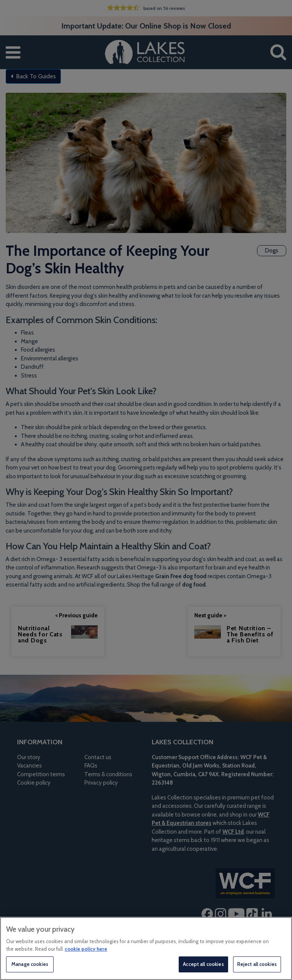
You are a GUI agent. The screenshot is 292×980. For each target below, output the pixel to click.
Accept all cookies (203, 964)
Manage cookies (30, 964)
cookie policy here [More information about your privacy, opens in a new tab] (86, 949)
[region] (146, 948)
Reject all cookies (257, 964)
